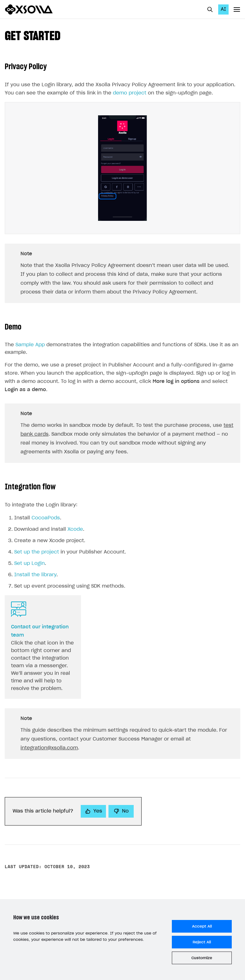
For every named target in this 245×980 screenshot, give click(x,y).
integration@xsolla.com (49, 748)
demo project (130, 93)
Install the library (35, 575)
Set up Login (29, 563)
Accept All (202, 926)
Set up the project (37, 552)
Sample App (30, 345)
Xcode (75, 529)
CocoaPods (46, 518)
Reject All (202, 942)
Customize (202, 958)
